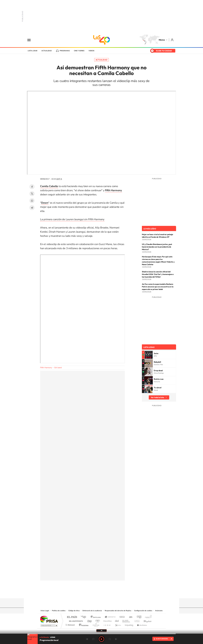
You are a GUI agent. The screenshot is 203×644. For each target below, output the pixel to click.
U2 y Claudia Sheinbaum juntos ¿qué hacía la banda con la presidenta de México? (157, 247)
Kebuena (145, 620)
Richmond (70, 624)
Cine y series (79, 51)
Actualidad (47, 51)
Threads (114, 593)
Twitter (32, 194)
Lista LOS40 (32, 51)
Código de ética (74, 611)
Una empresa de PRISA (49, 619)
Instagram (99, 593)
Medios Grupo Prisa (49, 626)
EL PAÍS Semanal (126, 620)
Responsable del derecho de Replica (118, 611)
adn (138, 617)
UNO (90, 620)
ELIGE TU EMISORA (162, 639)
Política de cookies (59, 611)
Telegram (32, 208)
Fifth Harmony (46, 368)
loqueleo (129, 624)
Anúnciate (159, 611)
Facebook (32, 187)
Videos (91, 51)
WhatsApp (32, 201)
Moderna (83, 624)
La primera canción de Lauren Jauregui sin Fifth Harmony (72, 219)
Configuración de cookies (143, 611)
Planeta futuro (136, 620)
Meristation (142, 624)
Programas (65, 51)
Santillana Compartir (110, 617)
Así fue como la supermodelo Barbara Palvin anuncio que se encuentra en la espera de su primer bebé (158, 287)
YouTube (94, 593)
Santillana (96, 617)
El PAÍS (72, 617)
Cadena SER (121, 617)
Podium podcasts (96, 624)
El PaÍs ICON (107, 624)
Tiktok (89, 593)
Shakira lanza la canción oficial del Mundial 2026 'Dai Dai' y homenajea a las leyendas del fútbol (158, 274)
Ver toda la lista (157, 397)
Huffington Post (75, 620)
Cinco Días (107, 620)
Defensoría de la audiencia (92, 611)
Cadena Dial (117, 620)
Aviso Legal (45, 611)
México (162, 40)
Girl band (58, 368)
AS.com (130, 617)
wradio (97, 620)
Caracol (148, 617)
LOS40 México (102, 40)
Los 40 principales (84, 617)
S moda (118, 624)
